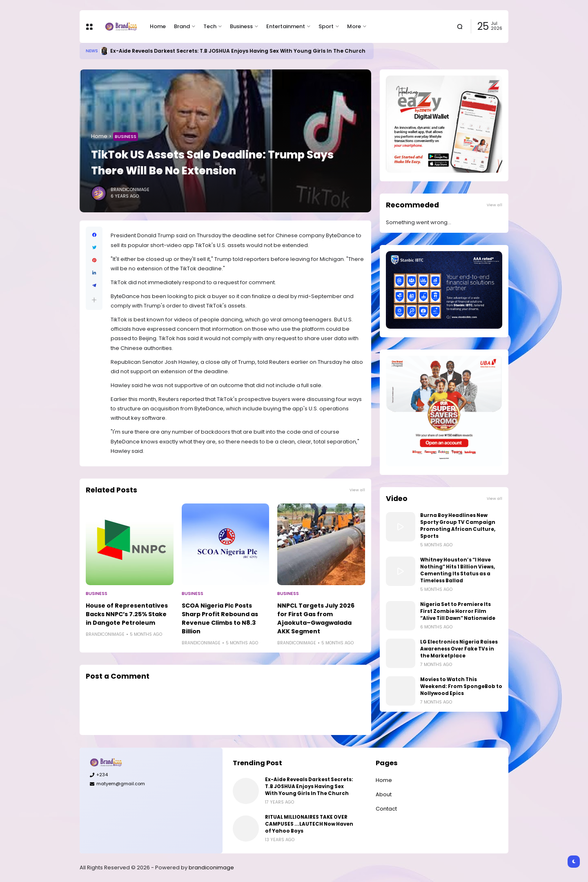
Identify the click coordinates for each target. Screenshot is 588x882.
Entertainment (286, 26)
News (92, 51)
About (384, 794)
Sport (326, 26)
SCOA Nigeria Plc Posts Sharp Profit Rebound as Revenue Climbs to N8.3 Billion (220, 618)
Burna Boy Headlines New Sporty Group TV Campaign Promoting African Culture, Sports (458, 526)
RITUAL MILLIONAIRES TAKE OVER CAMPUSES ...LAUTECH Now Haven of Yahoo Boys (309, 824)
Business (241, 26)
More (354, 26)
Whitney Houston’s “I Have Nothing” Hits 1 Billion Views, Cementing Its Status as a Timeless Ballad (458, 570)
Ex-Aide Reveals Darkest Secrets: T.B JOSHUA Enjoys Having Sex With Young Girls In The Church (238, 51)
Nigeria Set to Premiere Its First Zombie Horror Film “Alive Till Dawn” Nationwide (458, 611)
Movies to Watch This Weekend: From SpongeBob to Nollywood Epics (461, 686)
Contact (386, 809)
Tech (210, 26)
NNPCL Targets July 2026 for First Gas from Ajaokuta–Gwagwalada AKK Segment (316, 618)
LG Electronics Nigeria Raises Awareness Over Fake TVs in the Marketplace (459, 649)
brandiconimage (211, 868)
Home (158, 26)
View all (357, 490)
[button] (94, 300)
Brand (182, 26)
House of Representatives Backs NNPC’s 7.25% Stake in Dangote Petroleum (127, 614)
